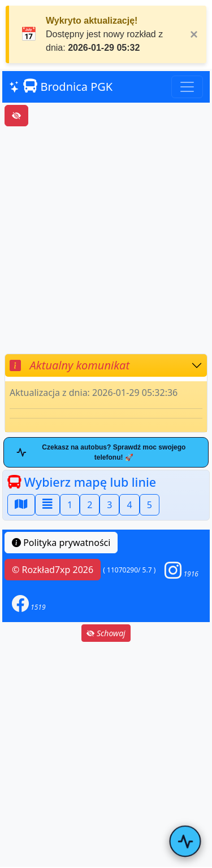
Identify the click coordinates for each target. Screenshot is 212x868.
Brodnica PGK (61, 87)
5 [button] (150, 505)
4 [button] (129, 505)
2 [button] (90, 505)
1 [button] (70, 505)
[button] (181, 570)
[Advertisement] (106, 240)
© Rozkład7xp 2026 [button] (53, 570)
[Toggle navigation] (187, 87)
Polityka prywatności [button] (61, 543)
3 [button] (109, 505)
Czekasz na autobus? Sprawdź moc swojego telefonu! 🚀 (101, 452)
